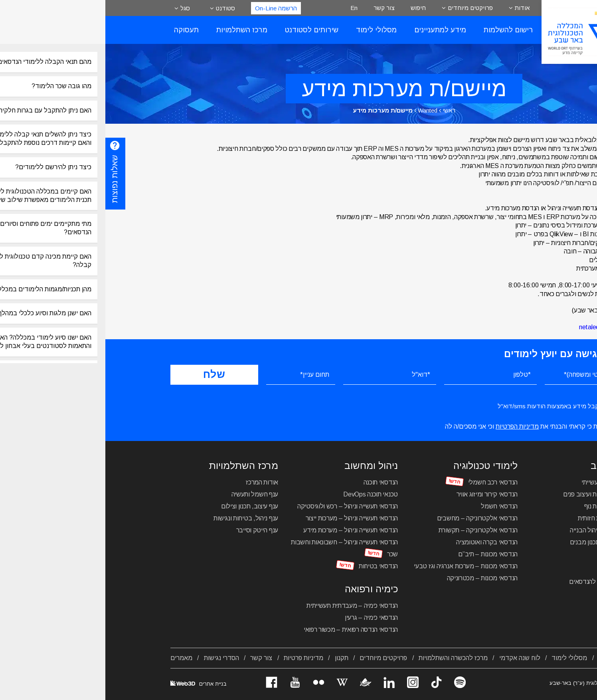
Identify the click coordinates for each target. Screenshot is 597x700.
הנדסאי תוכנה (275, 482)
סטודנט (120, 8)
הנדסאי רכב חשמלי (387, 482)
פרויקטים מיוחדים (365, 8)
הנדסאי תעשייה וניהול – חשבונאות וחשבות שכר (239, 548)
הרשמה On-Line (171, 8)
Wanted (322, 110)
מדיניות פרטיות (198, 658)
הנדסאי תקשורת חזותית (502, 518)
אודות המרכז (157, 482)
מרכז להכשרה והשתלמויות (348, 658)
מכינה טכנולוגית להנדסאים (498, 582)
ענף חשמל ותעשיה (150, 494)
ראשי (344, 110)
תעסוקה (81, 30)
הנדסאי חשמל (394, 506)
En (249, 8)
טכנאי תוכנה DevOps (265, 494)
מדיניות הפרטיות (412, 426)
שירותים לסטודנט (206, 30)
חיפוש (313, 8)
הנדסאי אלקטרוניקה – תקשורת (373, 530)
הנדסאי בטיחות (273, 566)
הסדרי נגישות (116, 658)
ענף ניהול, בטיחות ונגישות (140, 518)
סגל (80, 8)
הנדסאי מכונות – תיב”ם (383, 554)
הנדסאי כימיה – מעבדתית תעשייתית (247, 606)
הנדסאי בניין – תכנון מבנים (498, 542)
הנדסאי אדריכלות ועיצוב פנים (495, 494)
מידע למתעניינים (335, 30)
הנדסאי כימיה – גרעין (266, 618)
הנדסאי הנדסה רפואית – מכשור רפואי (245, 630)
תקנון (236, 658)
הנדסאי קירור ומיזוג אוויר (382, 494)
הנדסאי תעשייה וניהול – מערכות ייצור (247, 518)
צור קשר (279, 8)
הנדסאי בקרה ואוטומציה (382, 542)
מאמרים (76, 658)
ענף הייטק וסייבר (152, 530)
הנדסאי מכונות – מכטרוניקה (377, 578)
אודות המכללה (513, 658)
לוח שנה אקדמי (414, 658)
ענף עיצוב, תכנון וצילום (144, 506)
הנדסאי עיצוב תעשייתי (504, 482)
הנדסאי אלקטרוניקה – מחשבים (372, 518)
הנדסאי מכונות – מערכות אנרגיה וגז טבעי (360, 566)
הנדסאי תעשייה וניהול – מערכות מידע (245, 530)
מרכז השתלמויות (136, 30)
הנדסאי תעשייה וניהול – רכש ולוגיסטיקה (242, 506)
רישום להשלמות (403, 30)
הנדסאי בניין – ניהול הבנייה (498, 530)
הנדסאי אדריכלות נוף (505, 506)
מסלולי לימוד (271, 30)
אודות (417, 8)
